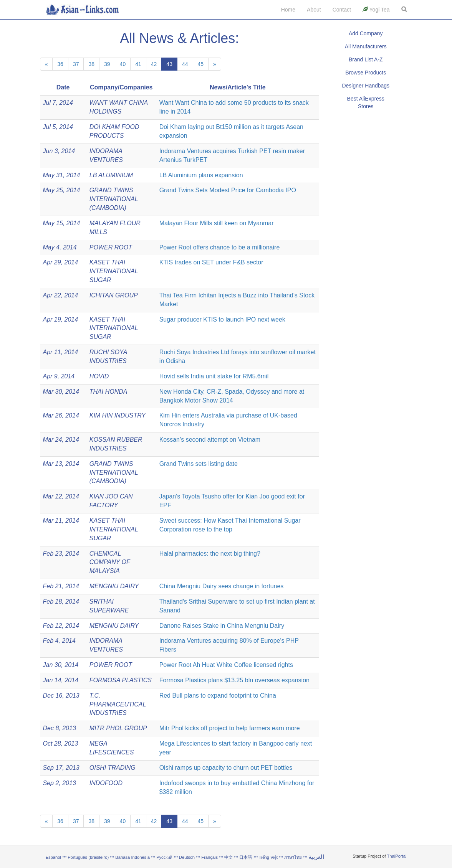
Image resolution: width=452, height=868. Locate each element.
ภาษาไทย (294, 857)
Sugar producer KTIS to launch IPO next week (222, 319)
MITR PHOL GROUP (118, 728)
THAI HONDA (108, 392)
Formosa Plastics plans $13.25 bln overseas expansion (234, 680)
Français (209, 857)
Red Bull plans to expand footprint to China (218, 696)
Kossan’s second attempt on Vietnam (210, 440)
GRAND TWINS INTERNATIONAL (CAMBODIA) (114, 199)
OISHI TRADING (113, 768)
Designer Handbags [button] (366, 86)
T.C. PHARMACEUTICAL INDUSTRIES (118, 704)
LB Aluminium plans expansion (201, 175)
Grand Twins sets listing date (199, 464)
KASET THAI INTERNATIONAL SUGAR (114, 271)
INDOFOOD (106, 783)
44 (185, 64)
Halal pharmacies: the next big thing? (210, 554)
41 (138, 64)
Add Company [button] (366, 33)
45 (201, 64)
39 (107, 64)
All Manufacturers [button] (366, 46)
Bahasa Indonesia (132, 857)
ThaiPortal (397, 856)
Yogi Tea (376, 10)
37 (76, 64)
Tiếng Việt (268, 857)
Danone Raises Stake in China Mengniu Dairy (222, 626)
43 (169, 64)
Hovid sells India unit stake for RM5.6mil (214, 376)
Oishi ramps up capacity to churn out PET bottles (226, 768)
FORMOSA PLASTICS (121, 680)
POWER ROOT (111, 247)
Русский (164, 857)
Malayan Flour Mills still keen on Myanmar (217, 223)
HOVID (99, 376)
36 (60, 64)
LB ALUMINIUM (111, 175)
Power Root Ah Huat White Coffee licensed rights (226, 665)
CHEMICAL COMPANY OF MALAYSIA (110, 562)
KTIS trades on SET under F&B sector (211, 262)
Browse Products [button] (366, 73)
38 (91, 64)
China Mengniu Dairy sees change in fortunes (222, 586)
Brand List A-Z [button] (366, 59)
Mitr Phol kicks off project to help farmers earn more (230, 728)
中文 (228, 857)
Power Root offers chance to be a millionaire (220, 247)
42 (154, 64)
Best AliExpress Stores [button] (366, 102)
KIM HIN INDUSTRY (118, 415)
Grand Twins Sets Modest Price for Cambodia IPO (228, 190)
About (314, 10)
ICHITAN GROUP (114, 295)
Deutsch (187, 857)
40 (123, 64)
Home (288, 10)
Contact (342, 10)
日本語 (246, 857)
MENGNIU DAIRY (114, 586)
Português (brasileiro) (88, 857)
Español (53, 857)
